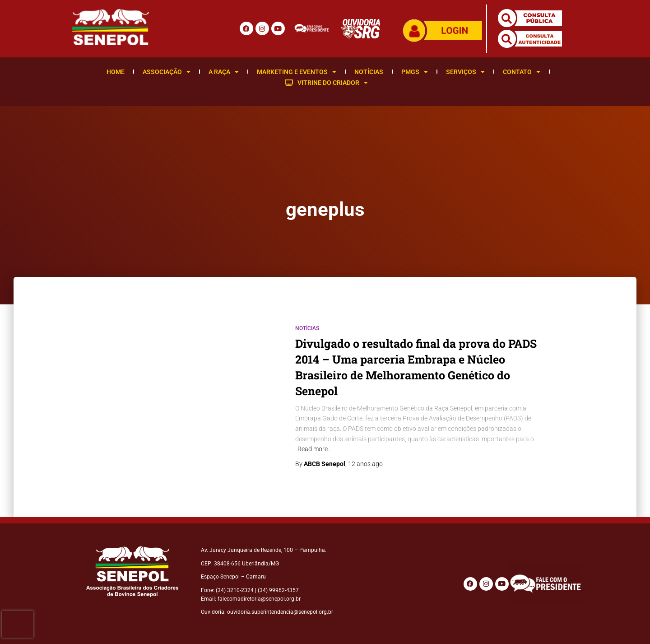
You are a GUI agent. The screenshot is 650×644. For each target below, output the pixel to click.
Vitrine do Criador (326, 83)
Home (116, 72)
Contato (522, 72)
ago (365, 464)
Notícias (369, 72)
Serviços (465, 72)
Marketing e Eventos (297, 72)
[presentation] (18, 624)
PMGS (415, 72)
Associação (167, 72)
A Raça (224, 72)
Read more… (315, 449)
